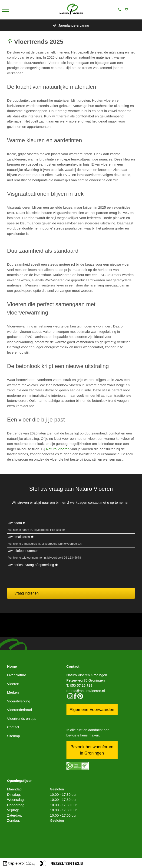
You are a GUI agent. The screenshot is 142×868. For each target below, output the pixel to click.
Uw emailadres (19, 537)
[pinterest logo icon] (80, 698)
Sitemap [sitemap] (14, 736)
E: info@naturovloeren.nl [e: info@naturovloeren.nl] (86, 691)
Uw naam (15, 523)
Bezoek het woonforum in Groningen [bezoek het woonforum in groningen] (92, 750)
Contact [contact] (13, 727)
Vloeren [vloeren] (13, 684)
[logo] (71, 10)
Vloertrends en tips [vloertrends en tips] (22, 719)
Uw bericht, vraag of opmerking (31, 565)
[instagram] (70, 698)
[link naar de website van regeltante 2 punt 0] (61, 864)
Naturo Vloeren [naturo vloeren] (58, 449)
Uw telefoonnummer (23, 551)
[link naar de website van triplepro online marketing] (19, 864)
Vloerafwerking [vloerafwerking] (19, 701)
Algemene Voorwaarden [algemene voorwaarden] (92, 710)
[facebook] (75, 698)
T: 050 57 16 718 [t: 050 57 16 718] (79, 685)
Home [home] (12, 666)
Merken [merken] (13, 692)
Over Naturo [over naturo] (17, 675)
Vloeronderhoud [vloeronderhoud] (20, 710)
